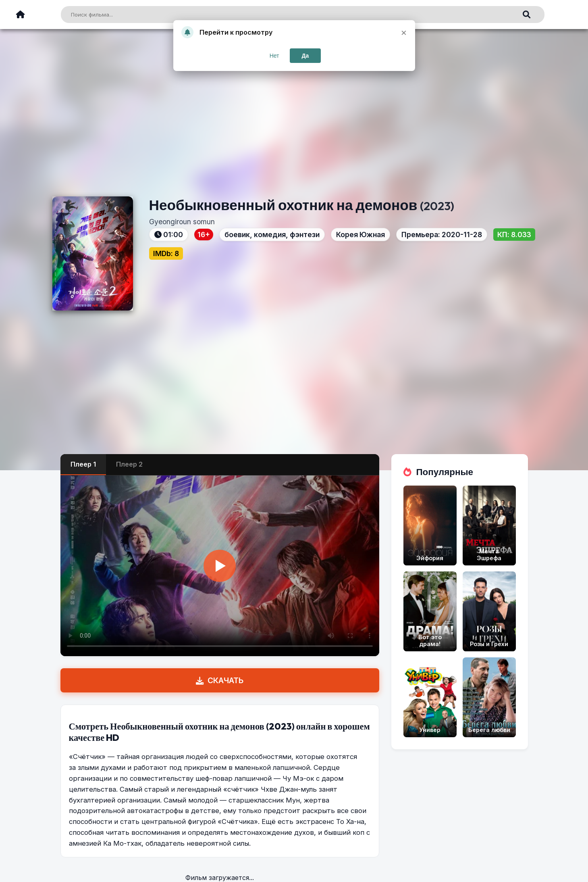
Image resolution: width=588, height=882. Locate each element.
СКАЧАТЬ (220, 680)
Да (305, 56)
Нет (274, 56)
